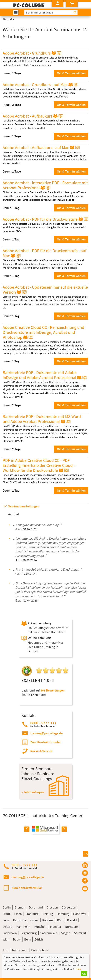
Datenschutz (40, 950)
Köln (60, 920)
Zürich (39, 939)
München (40, 927)
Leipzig (7, 927)
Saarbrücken (49, 933)
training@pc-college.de (46, 733)
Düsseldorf (69, 907)
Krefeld (72, 920)
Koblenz (48, 920)
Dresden (52, 907)
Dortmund (36, 907)
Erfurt (6, 914)
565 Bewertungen (53, 690)
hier (79, 969)
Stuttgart (80, 933)
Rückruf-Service (41, 751)
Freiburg (47, 914)
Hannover (80, 914)
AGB (6, 950)
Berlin (7, 907)
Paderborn (10, 933)
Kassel (34, 920)
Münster (56, 927)
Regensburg (29, 933)
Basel (17, 939)
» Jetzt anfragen (33, 792)
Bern (27, 939)
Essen (18, 914)
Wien (6, 939)
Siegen (66, 933)
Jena (6, 920)
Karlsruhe (20, 920)
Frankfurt (32, 914)
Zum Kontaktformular (46, 742)
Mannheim (23, 927)
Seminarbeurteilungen (24, 506)
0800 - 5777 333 (43, 724)
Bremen (20, 907)
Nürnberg (71, 927)
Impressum (20, 950)
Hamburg (63, 914)
